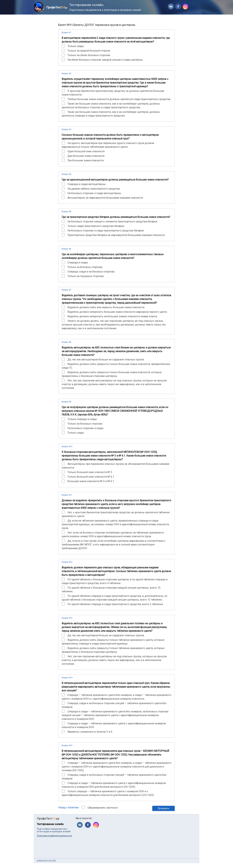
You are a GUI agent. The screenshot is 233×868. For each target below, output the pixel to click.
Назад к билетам (68, 807)
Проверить (164, 808)
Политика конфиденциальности (54, 836)
